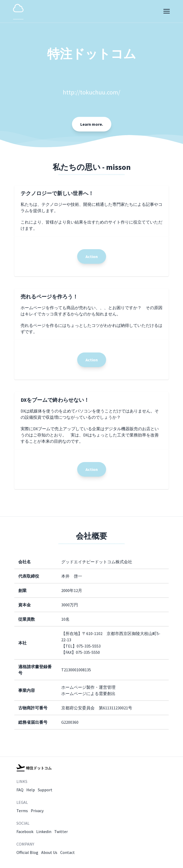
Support (45, 790)
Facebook (25, 831)
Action (92, 256)
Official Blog (27, 852)
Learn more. (92, 124)
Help (31, 790)
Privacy (37, 811)
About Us (49, 852)
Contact (68, 852)
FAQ (20, 790)
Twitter (61, 831)
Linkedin (44, 831)
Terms (22, 811)
